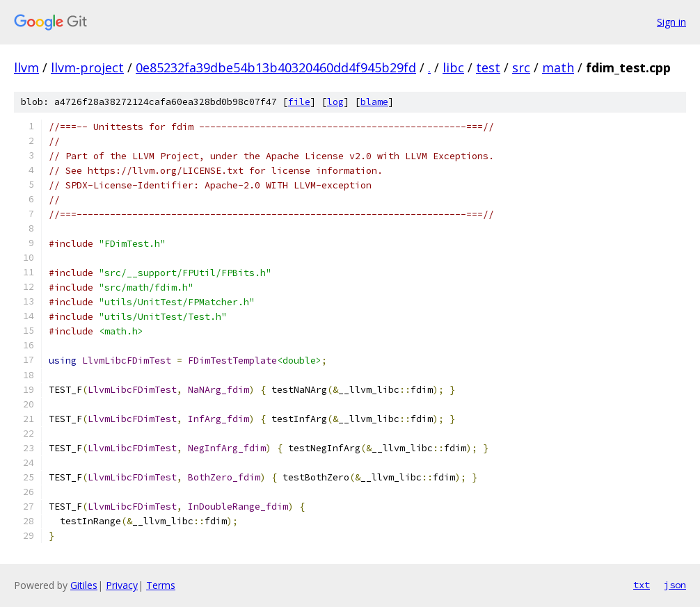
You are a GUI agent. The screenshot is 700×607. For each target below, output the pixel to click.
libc (453, 67)
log (335, 102)
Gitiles (84, 585)
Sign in (671, 22)
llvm (26, 67)
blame (374, 102)
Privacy (122, 585)
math (558, 67)
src (521, 67)
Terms (161, 585)
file (299, 102)
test (488, 67)
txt (642, 585)
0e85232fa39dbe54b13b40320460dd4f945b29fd (276, 67)
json (675, 585)
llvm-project (87, 67)
